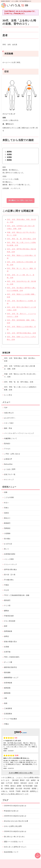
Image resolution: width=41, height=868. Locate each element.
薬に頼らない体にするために (14, 837)
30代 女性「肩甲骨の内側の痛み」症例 (21, 333)
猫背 (6, 626)
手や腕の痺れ (9, 580)
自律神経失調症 (10, 554)
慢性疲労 (7, 600)
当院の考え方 (9, 413)
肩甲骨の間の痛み (10, 570)
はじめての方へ (10, 418)
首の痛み (7, 539)
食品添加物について (11, 852)
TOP (6, 408)
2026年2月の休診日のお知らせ (15, 831)
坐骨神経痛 (8, 683)
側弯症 (6, 636)
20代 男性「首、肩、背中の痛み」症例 (21, 239)
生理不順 (7, 652)
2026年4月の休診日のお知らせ (15, 806)
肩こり (6, 549)
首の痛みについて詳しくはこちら (20, 200)
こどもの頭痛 (9, 497)
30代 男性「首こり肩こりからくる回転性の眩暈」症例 (20, 388)
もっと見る (8, 395)
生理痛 (6, 647)
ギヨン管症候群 (10, 621)
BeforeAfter (8, 464)
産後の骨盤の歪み (10, 642)
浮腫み (6, 724)
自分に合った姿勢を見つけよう (15, 847)
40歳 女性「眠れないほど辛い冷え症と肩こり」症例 (20, 375)
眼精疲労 (7, 523)
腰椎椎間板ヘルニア (11, 678)
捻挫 (6, 703)
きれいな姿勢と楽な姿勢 (13, 826)
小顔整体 (7, 533)
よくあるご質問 (10, 469)
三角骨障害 (8, 708)
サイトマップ (9, 480)
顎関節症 (7, 528)
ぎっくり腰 (8, 662)
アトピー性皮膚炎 (10, 719)
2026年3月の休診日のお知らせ (15, 816)
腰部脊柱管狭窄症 (10, 667)
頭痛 (6, 492)
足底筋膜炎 (8, 714)
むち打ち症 (8, 544)
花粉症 (6, 513)
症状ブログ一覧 (10, 474)
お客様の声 (8, 459)
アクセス (7, 449)
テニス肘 (7, 606)
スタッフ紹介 (9, 423)
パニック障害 (9, 559)
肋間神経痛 (8, 631)
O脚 (6, 698)
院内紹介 (7, 444)
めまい (6, 503)
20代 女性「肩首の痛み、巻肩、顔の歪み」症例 (20, 360)
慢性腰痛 (7, 672)
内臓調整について (10, 438)
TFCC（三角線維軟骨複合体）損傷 (17, 595)
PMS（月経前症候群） (12, 657)
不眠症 (6, 585)
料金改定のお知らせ (11, 811)
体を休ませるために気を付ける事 (16, 821)
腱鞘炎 (6, 611)
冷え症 (6, 590)
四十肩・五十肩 (10, 575)
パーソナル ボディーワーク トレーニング (19, 433)
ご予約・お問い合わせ (12, 454)
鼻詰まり (7, 518)
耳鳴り (6, 508)
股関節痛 (7, 688)
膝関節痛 (7, 693)
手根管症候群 (9, 616)
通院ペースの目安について (14, 842)
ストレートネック (10, 564)
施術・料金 (8, 428)
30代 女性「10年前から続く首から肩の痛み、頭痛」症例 (20, 367)
